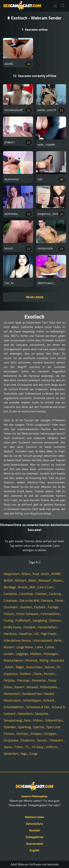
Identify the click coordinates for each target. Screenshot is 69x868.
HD (37, 634)
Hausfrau (26, 634)
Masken (36, 654)
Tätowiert (56, 740)
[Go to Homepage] (21, 6)
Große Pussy (13, 627)
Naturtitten (35, 667)
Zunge (33, 754)
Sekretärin (26, 714)
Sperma (39, 727)
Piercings (24, 680)
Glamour (55, 620)
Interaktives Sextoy (18, 640)
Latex (39, 647)
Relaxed (33, 687)
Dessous (47, 600)
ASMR (56, 574)
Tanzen (42, 740)
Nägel (20, 667)
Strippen (51, 734)
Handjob (30, 627)
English (34, 850)
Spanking (25, 727)
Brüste (23, 587)
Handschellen (47, 627)
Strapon (36, 734)
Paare (38, 674)
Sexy (28, 720)
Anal (36, 574)
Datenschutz (34, 824)
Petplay (10, 680)
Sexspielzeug (13, 720)
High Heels (49, 634)
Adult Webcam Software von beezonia (35, 864)
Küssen (9, 647)
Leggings (22, 654)
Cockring (55, 594)
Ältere (26, 574)
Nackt (10, 667)
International (43, 640)
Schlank (49, 700)
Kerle (58, 640)
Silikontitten (54, 720)
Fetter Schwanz (28, 614)
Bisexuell (45, 580)
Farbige (53, 607)
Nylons (50, 667)
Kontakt (35, 830)
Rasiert (20, 687)
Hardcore (10, 634)
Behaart (21, 580)
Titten (19, 747)
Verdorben (11, 754)
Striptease (11, 740)
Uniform (52, 747)
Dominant (11, 607)
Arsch (46, 574)
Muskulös (57, 660)
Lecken (9, 654)
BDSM (9, 580)
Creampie (11, 600)
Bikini (33, 580)
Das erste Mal (30, 600)
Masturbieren (14, 660)
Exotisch (40, 607)
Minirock (32, 660)
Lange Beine (25, 647)
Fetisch (9, 614)
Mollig (44, 660)
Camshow (27, 594)
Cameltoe (11, 594)
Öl (59, 667)
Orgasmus (11, 674)
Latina (50, 647)
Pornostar (39, 680)
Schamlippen (32, 700)
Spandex (10, 727)
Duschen (26, 607)
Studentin (28, 740)
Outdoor (26, 674)
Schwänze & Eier (38, 707)
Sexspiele (42, 714)
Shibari (38, 720)
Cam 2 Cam (46, 587)
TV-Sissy (38, 747)
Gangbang (40, 620)
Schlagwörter (35, 837)
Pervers (50, 674)
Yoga (24, 754)
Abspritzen (12, 574)
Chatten (41, 594)
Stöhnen (23, 734)
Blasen (58, 580)
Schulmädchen (14, 707)
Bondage (10, 587)
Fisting (9, 620)
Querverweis (34, 844)
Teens (8, 747)
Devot (60, 600)
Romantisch (12, 694)
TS (28, 747)
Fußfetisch (23, 620)
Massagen (51, 654)
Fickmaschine (50, 614)
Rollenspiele (49, 687)
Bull (33, 587)
